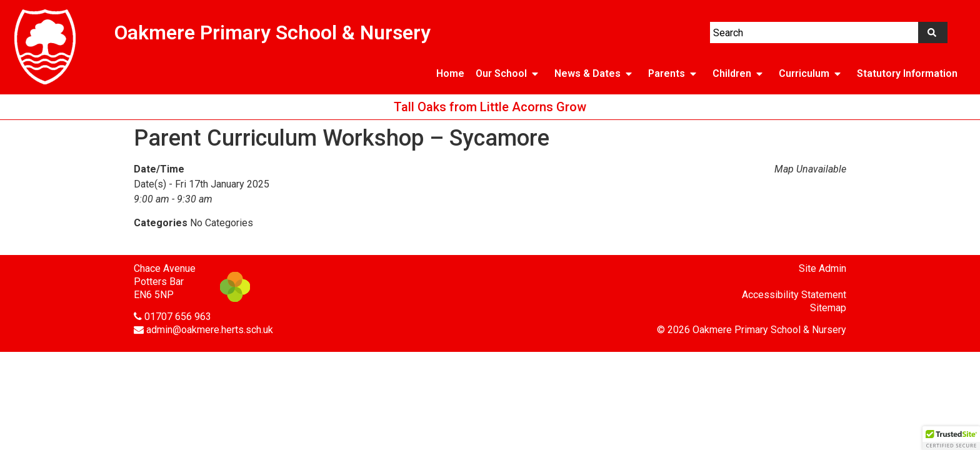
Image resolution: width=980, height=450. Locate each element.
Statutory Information (907, 73)
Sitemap (828, 308)
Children (740, 74)
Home (450, 73)
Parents (675, 74)
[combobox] (814, 32)
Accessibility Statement (794, 295)
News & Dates (596, 74)
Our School (509, 74)
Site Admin (822, 268)
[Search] (933, 32)
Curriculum (812, 74)
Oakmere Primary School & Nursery (272, 32)
